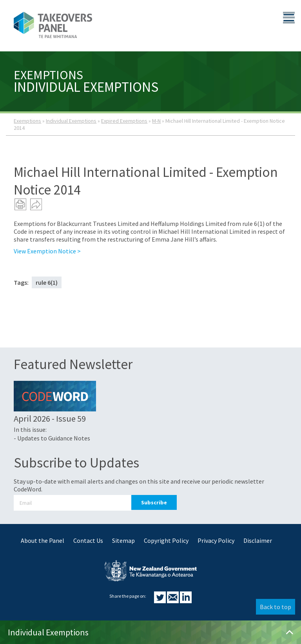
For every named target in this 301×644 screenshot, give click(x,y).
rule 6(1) (47, 282)
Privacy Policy (216, 540)
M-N (156, 121)
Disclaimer (258, 540)
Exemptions (27, 121)
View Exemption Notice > (47, 251)
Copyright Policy (166, 540)
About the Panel (43, 540)
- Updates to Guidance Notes (52, 438)
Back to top (276, 607)
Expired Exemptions (124, 121)
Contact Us (88, 540)
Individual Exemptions (71, 121)
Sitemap (123, 540)
